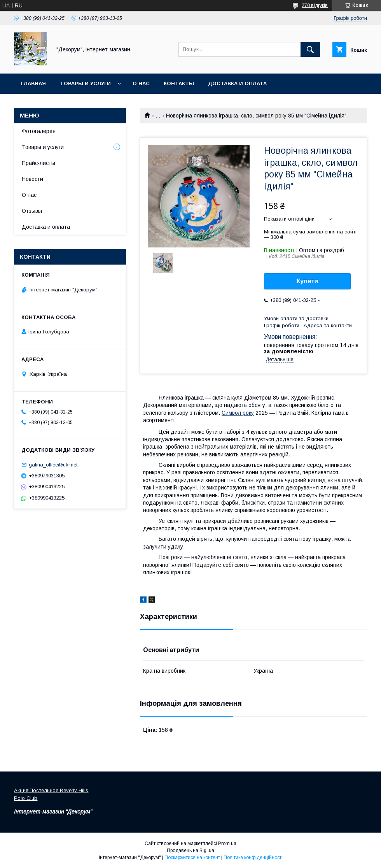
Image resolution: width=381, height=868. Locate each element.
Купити (308, 281)
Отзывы (32, 211)
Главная (33, 83)
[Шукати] (310, 49)
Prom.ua (227, 843)
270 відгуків (315, 5)
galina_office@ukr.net (53, 465)
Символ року (238, 413)
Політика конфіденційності (253, 857)
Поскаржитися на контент (192, 857)
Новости (32, 179)
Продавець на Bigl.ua (190, 850)
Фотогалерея (39, 131)
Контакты (179, 83)
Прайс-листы (38, 163)
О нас (141, 83)
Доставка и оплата (237, 83)
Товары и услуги (85, 83)
